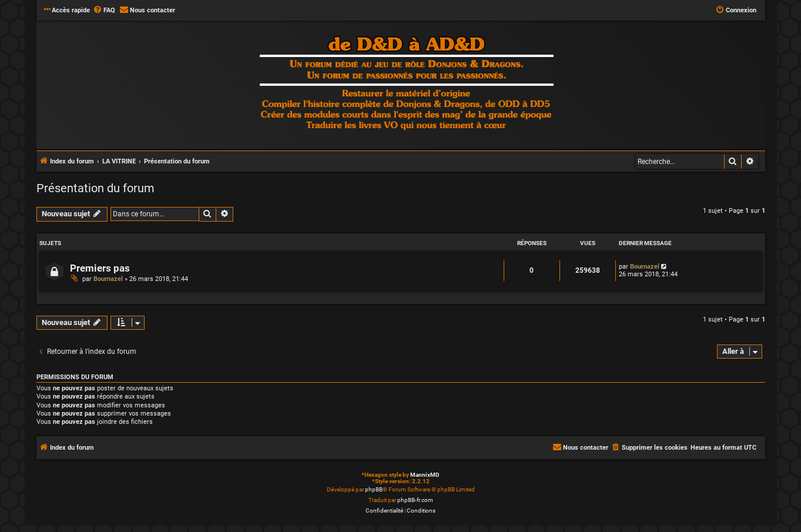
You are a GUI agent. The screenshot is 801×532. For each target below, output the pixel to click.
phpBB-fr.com (415, 500)
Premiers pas (100, 268)
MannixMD (425, 475)
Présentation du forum (95, 188)
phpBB (374, 489)
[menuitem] (104, 11)
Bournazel (108, 279)
